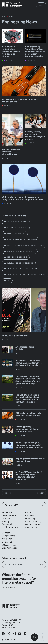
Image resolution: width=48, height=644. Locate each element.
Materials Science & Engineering (21, 251)
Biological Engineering (17, 228)
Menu (41, 5)
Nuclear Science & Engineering (20, 263)
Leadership (30, 518)
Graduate (6, 518)
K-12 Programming (10, 527)
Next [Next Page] (42, 493)
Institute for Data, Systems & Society (24, 269)
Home (4, 16)
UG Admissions (9, 545)
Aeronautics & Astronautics (19, 222)
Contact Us (7, 542)
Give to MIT (24, 505)
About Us (29, 515)
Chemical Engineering (16, 234)
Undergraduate (9, 515)
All (9, 281)
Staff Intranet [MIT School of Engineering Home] (9, 640)
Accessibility (31, 528)
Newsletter (7, 539)
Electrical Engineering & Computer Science (26, 245)
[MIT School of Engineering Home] (12, 5)
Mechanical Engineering (17, 257)
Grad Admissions (10, 548)
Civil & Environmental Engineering (22, 239)
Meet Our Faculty (33, 521)
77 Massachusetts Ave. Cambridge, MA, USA (12, 621)
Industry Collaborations (8, 523)
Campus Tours (8, 536)
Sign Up (40, 564)
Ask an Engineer (10, 588)
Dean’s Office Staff (34, 525)
